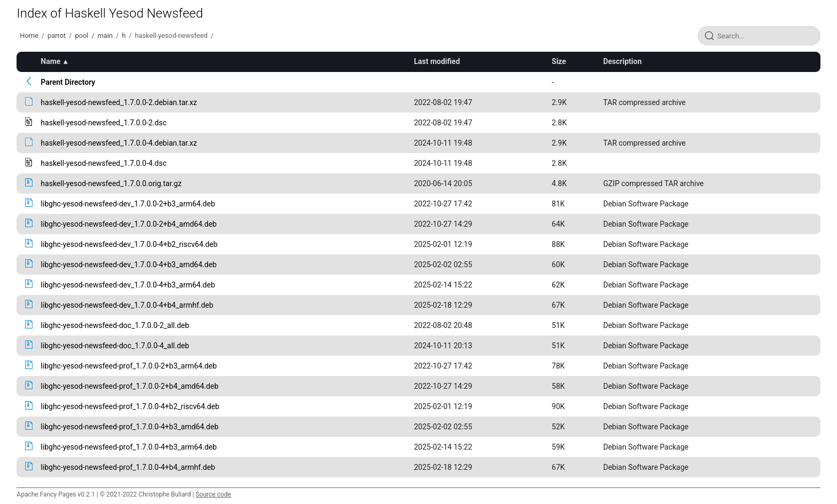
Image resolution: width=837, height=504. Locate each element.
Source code (213, 494)
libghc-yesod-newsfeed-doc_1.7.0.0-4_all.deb (115, 346)
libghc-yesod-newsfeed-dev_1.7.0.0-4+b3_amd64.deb (129, 265)
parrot (57, 35)
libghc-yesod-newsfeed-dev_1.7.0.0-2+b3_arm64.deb (128, 204)
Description (622, 61)
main (105, 35)
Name (50, 61)
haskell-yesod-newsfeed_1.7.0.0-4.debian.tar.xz (119, 143)
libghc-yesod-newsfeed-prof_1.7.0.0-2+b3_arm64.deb (129, 366)
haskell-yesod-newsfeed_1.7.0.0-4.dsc (104, 163)
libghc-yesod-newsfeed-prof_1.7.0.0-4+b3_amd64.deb (129, 427)
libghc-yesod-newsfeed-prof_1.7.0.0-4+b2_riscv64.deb (130, 406)
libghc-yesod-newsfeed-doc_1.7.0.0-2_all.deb (115, 325)
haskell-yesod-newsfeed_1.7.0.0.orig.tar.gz (111, 183)
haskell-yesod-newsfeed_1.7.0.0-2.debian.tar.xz (119, 102)
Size (559, 61)
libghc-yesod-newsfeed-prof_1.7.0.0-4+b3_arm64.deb (129, 447)
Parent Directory (68, 82)
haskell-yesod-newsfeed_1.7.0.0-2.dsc (104, 123)
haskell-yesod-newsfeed (171, 35)
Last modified (437, 61)
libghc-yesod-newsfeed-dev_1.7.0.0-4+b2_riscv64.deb (129, 244)
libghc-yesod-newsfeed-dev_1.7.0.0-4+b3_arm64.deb (128, 285)
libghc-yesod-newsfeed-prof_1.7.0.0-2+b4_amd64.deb (129, 386)
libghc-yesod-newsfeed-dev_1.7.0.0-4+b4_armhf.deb (127, 305)
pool (82, 35)
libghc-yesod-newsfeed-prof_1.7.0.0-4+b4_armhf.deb (128, 467)
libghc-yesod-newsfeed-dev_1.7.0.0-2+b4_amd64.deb (129, 224)
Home (29, 35)
